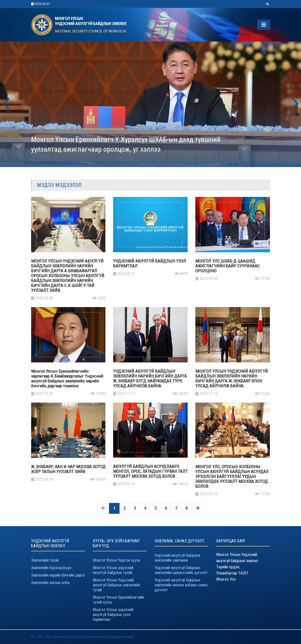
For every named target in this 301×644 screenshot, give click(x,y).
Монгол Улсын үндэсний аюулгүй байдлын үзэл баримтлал (113, 615)
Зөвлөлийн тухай (45, 560)
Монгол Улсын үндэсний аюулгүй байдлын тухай (113, 570)
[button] (6, 104)
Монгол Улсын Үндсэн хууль (117, 560)
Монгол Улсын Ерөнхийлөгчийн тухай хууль (118, 600)
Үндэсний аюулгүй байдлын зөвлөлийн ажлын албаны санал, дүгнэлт (181, 585)
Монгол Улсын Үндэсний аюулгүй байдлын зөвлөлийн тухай (116, 585)
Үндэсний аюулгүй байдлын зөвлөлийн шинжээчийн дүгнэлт (181, 570)
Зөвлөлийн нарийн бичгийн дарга (58, 575)
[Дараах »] (198, 508)
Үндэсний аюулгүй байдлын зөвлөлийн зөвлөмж (177, 558)
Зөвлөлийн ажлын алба (50, 583)
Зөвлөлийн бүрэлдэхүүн (51, 568)
